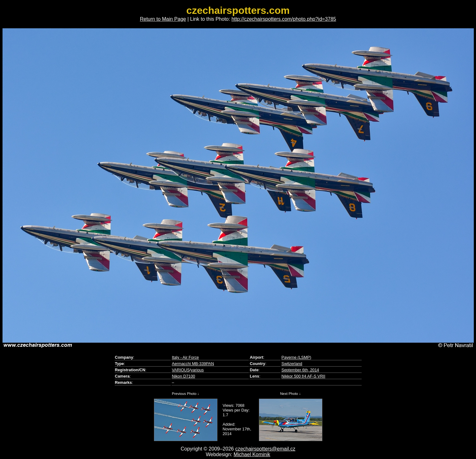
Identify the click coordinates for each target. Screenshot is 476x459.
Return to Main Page (163, 19)
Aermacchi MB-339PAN (193, 364)
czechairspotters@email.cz (265, 449)
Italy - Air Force (185, 357)
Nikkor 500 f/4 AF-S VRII (303, 376)
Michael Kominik (252, 454)
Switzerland (292, 364)
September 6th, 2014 (300, 370)
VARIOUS (181, 370)
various (197, 370)
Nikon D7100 (183, 376)
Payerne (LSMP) (296, 357)
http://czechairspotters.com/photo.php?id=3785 (284, 19)
